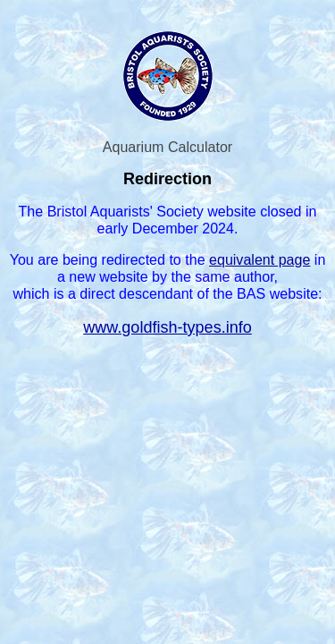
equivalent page (260, 259)
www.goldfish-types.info (167, 327)
